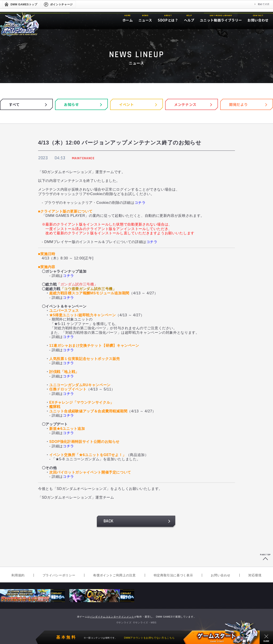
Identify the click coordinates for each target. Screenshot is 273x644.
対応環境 (255, 575)
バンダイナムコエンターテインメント (112, 617)
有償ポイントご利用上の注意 (114, 575)
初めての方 (264, 4)
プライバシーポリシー (59, 575)
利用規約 (18, 575)
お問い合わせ (221, 575)
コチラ (140, 203)
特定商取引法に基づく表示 (173, 575)
